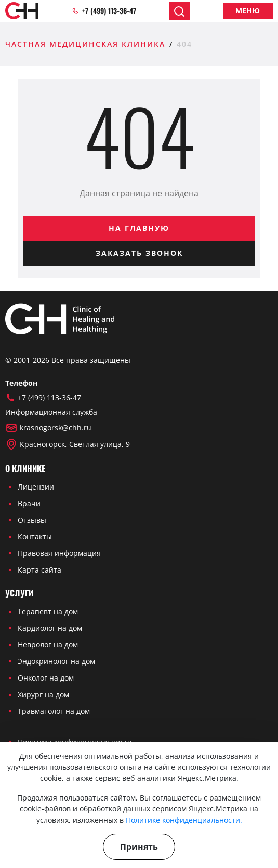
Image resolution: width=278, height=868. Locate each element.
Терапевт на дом (48, 611)
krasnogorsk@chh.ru (48, 428)
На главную (139, 228)
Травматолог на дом (54, 711)
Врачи (29, 503)
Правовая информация (59, 553)
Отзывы (32, 520)
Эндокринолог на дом (56, 661)
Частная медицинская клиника (85, 44)
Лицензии (36, 487)
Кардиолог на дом (50, 628)
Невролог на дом (48, 645)
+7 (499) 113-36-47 (104, 11)
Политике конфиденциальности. (184, 820)
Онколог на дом (46, 678)
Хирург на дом (43, 694)
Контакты (35, 537)
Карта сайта (39, 570)
